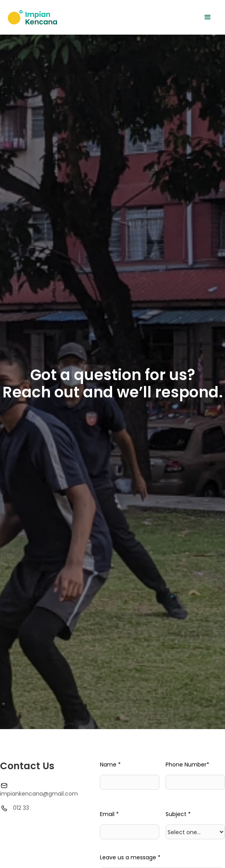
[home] (32, 17)
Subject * (178, 814)
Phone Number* (187, 765)
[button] (208, 17)
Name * (110, 765)
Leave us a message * (130, 857)
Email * (109, 814)
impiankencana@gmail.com (39, 794)
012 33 (21, 808)
